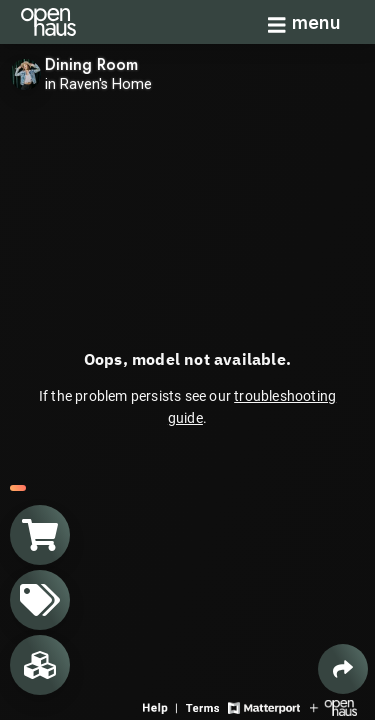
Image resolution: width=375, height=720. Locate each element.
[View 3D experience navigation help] (162, 706)
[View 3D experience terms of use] (204, 706)
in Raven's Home (98, 84)
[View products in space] (40, 600)
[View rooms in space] (40, 665)
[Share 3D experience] (343, 669)
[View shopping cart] (40, 535)
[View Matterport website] (263, 706)
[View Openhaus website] (333, 706)
